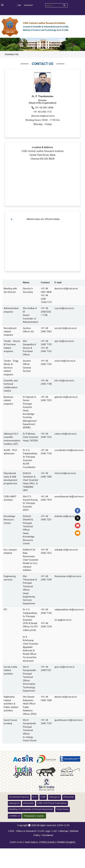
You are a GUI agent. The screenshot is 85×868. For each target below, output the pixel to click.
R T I (35, 797)
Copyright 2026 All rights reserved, (43, 825)
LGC (55, 831)
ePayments (69, 797)
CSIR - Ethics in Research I (23, 831)
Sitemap (64, 831)
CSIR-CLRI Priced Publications (52, 803)
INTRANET (29, 5)
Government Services (19, 797)
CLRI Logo (44, 831)
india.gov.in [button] (54, 797)
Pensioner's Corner (34, 816)
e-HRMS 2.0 (15, 816)
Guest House (62, 809)
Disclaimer (48, 835)
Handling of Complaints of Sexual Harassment (31, 809)
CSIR (19, 5)
